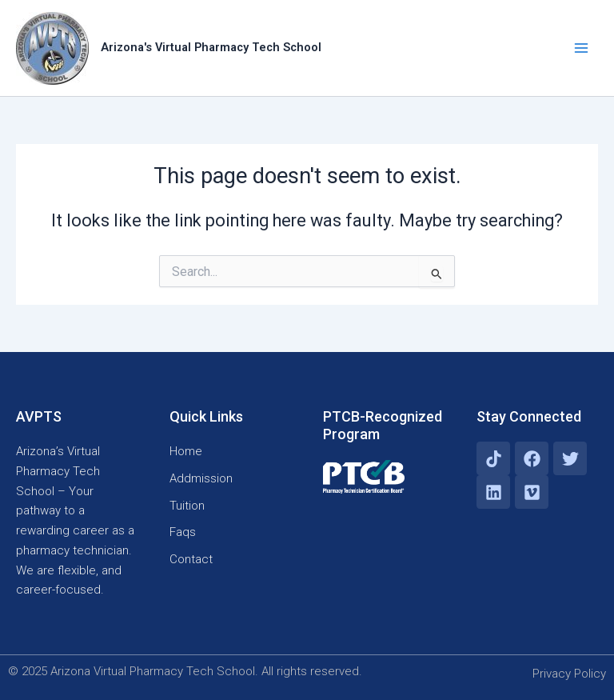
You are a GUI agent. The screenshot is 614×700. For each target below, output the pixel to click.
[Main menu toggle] (581, 48)
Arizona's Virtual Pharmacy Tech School (211, 47)
